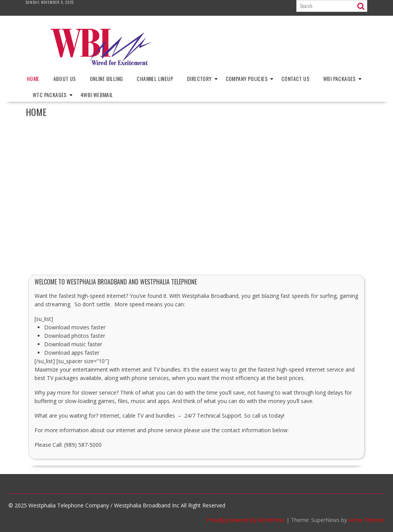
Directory (199, 78)
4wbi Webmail (97, 95)
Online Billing (107, 78)
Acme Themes (367, 520)
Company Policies (247, 78)
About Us (65, 78)
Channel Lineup (155, 78)
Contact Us (295, 78)
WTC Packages (50, 95)
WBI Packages (339, 78)
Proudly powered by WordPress (246, 520)
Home (33, 78)
